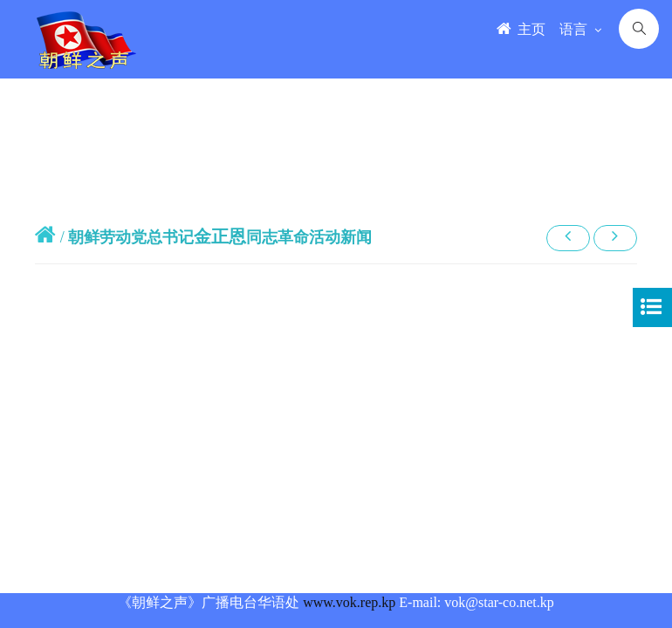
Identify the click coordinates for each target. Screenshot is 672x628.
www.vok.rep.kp (349, 602)
